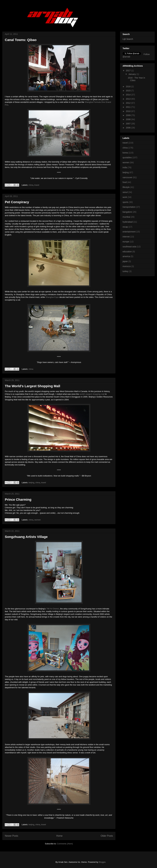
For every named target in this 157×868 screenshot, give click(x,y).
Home (59, 836)
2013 (129, 99)
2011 (129, 107)
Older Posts (107, 836)
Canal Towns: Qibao (21, 40)
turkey (125, 271)
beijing (31, 483)
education (127, 252)
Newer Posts (11, 836)
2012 (129, 103)
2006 (129, 128)
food (125, 182)
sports (125, 202)
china (31, 185)
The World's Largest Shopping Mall (33, 386)
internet (126, 237)
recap (125, 227)
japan (125, 261)
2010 (129, 111)
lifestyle (126, 187)
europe (126, 242)
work (125, 197)
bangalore (127, 212)
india (125, 167)
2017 (129, 71)
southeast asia (129, 247)
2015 (129, 91)
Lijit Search (128, 39)
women (37, 520)
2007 (129, 124)
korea (125, 153)
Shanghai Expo (52, 297)
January (132, 74)
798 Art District (53, 609)
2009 (129, 115)
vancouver (127, 177)
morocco (127, 266)
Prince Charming (18, 500)
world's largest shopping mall (92, 394)
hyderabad (128, 222)
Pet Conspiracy (17, 202)
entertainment (129, 232)
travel (37, 185)
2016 (129, 87)
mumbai (126, 217)
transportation (129, 207)
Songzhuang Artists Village (26, 537)
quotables (127, 158)
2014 (129, 95)
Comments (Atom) (65, 844)
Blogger (102, 862)
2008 (129, 119)
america (126, 256)
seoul (125, 192)
